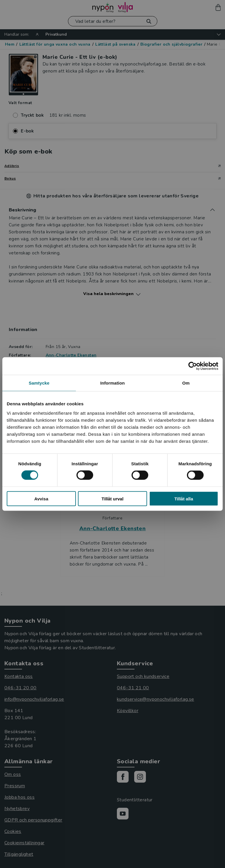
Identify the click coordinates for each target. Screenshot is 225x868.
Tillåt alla (184, 498)
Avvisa (41, 498)
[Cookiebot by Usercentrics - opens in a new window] (193, 366)
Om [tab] (186, 383)
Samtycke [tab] (39, 383)
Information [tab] (112, 383)
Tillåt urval (113, 498)
